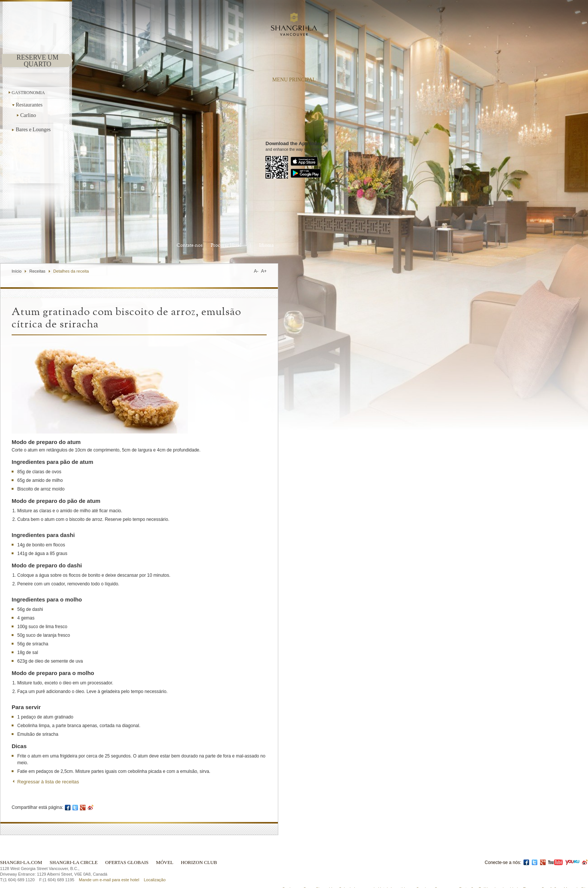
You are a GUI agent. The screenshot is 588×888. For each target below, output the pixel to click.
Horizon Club (199, 845)
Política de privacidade (499, 872)
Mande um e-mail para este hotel (109, 862)
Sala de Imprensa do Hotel (363, 872)
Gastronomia (28, 93)
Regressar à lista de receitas (48, 782)
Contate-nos (190, 245)
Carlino (28, 115)
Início (16, 271)
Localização (154, 862)
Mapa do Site (576, 872)
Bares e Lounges (33, 130)
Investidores (402, 872)
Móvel (165, 845)
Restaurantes (30, 105)
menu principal (294, 80)
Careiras (424, 872)
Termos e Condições (542, 872)
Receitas (37, 271)
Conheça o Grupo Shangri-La (309, 872)
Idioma (266, 245)
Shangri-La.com (21, 845)
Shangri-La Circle (73, 845)
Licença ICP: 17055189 (567, 878)
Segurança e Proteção (455, 872)
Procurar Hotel (226, 245)
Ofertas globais (127, 845)
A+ (264, 271)
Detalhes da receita (71, 271)
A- (256, 271)
